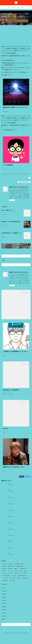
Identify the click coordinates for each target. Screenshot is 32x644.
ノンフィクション (12, 580)
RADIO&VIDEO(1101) (14, 177)
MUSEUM (23, 577)
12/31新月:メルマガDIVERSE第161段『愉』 (11, 225)
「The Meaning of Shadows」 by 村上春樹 (16, 517)
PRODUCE (12, 575)
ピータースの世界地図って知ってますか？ (16, 543)
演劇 (16, 577)
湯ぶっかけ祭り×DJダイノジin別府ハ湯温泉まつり (18, 549)
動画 (3, 22)
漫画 (21, 580)
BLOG (18, 7)
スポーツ (10, 582)
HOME (9, 7)
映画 (4, 577)
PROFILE (23, 7)
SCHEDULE (14, 7)
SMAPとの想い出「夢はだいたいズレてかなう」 (17, 555)
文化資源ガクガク (19, 573)
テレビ (14, 584)
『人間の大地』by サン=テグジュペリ (15, 530)
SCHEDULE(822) (20, 177)
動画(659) (3, 177)
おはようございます (7, 573)
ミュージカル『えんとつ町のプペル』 (15, 536)
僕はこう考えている (15, 587)
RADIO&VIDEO (22, 584)
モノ (4, 582)
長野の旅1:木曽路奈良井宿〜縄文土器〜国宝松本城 (18, 498)
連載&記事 (20, 575)
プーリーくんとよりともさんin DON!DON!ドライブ (18, 492)
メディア (23, 582)
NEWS (5, 589)
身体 (17, 582)
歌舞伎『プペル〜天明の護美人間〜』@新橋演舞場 (18, 562)
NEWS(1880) (25, 177)
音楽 (10, 577)
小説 (4, 580)
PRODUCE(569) (7, 177)
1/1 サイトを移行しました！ (8, 213)
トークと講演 (6, 584)
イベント (5, 587)
